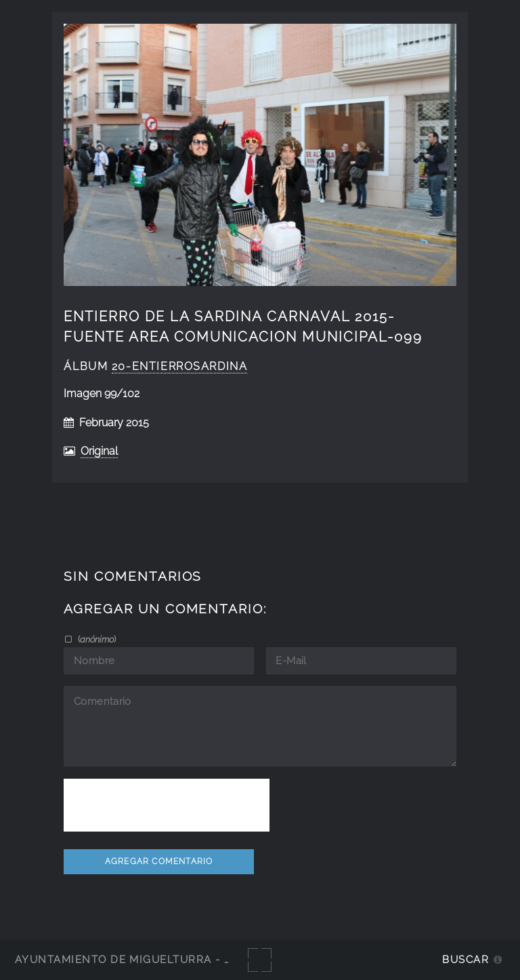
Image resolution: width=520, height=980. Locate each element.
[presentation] (167, 805)
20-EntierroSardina (180, 366)
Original (99, 451)
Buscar (465, 959)
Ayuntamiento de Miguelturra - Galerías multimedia (186, 959)
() (96, 639)
